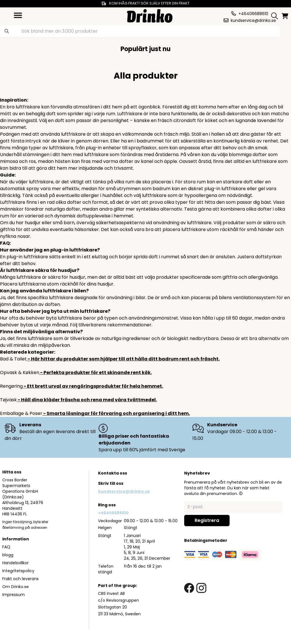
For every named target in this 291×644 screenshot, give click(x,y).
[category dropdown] (18, 15)
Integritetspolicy (18, 571)
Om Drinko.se (15, 587)
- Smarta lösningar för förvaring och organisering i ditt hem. (116, 413)
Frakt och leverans (20, 579)
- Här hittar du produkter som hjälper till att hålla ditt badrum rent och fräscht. (123, 359)
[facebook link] (189, 588)
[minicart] (285, 16)
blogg (8, 555)
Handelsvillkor (15, 563)
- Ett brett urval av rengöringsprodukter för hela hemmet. (93, 386)
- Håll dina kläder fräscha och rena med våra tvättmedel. (87, 400)
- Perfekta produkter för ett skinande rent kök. (95, 373)
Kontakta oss (113, 473)
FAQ (6, 547)
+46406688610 (113, 513)
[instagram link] (201, 588)
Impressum (13, 595)
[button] (241, 493)
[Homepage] (150, 15)
